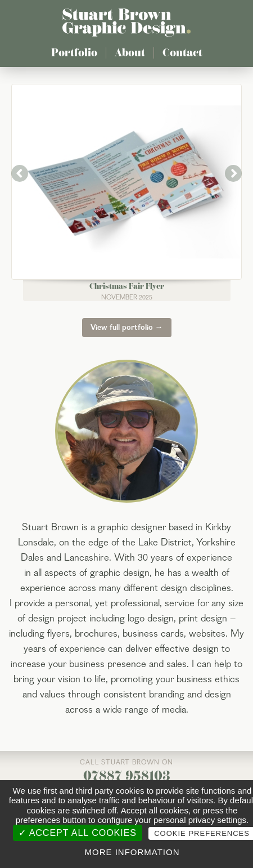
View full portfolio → (127, 328)
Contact (182, 53)
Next (233, 173)
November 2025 (127, 297)
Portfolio (74, 53)
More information (132, 852)
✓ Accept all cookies (78, 833)
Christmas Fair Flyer (127, 286)
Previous (20, 173)
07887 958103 (127, 776)
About (130, 53)
